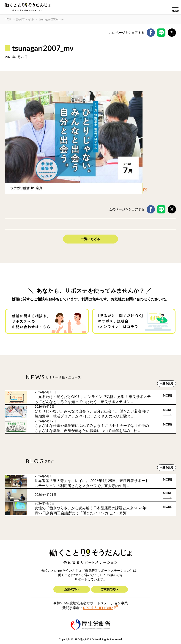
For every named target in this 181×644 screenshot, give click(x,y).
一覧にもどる (90, 239)
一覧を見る (167, 383)
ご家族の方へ (110, 589)
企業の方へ (72, 589)
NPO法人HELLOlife (98, 608)
